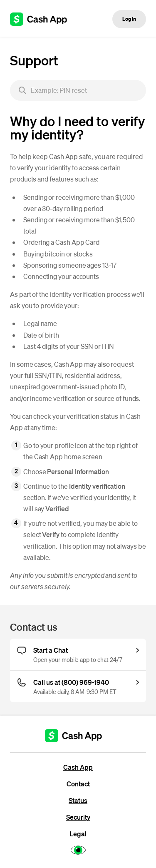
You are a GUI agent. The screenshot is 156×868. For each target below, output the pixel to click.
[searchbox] (78, 90)
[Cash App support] (43, 19)
